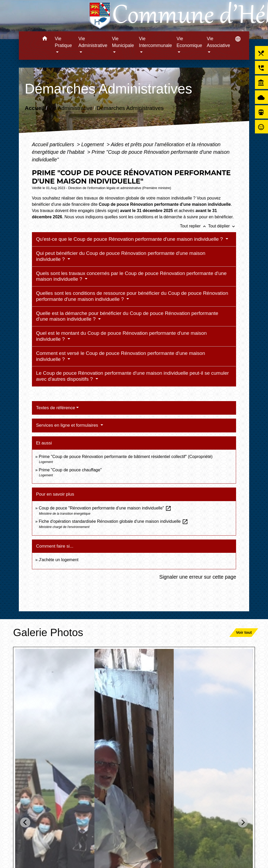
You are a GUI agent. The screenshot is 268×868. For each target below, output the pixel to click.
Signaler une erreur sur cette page (198, 577)
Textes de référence (56, 408)
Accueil (34, 108)
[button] (45, 39)
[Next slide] (243, 822)
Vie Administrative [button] (93, 42)
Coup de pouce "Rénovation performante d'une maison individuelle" (105, 508)
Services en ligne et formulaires (68, 425)
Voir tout (244, 632)
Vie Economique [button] (189, 42)
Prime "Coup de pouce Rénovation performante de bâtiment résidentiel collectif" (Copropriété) (126, 457)
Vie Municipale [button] (123, 42)
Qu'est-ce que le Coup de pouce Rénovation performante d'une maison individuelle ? (130, 239)
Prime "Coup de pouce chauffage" (70, 470)
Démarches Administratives (130, 108)
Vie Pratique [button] (63, 42)
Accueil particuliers (54, 144)
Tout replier (194, 226)
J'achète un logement (59, 560)
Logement (93, 144)
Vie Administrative (71, 108)
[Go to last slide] (25, 822)
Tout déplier (222, 226)
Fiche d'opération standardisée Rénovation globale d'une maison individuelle (113, 521)
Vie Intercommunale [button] (155, 42)
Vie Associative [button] (218, 42)
